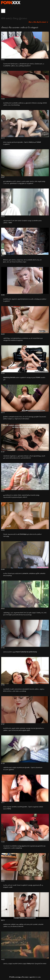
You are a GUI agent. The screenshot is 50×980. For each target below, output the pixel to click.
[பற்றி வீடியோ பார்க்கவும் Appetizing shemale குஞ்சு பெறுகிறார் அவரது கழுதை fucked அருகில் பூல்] (25, 359)
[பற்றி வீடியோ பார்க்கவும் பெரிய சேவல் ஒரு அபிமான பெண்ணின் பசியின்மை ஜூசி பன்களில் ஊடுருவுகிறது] (25, 555)
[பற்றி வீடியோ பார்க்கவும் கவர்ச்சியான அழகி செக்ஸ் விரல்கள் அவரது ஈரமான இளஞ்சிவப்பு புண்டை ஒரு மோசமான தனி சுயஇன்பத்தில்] (25, 710)
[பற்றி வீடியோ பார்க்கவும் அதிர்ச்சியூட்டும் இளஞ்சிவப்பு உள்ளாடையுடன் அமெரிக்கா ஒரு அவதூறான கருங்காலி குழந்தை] (25, 320)
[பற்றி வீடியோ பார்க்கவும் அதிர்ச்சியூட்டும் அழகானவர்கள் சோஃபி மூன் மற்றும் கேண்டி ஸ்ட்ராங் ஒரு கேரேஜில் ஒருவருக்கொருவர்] (25, 594)
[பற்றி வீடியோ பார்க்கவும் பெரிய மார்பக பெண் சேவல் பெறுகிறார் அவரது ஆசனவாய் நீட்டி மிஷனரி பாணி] (25, 867)
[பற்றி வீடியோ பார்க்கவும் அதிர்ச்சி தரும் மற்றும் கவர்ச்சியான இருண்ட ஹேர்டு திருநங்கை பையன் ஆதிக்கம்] (25, 749)
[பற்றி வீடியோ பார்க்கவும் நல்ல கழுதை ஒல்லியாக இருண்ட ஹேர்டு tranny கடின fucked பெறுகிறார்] (25, 124)
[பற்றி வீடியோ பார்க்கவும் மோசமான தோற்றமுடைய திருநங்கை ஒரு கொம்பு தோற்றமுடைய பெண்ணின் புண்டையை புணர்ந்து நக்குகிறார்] (25, 45)
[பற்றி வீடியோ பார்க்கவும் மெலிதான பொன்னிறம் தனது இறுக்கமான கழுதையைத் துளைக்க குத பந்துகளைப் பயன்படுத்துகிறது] (25, 827)
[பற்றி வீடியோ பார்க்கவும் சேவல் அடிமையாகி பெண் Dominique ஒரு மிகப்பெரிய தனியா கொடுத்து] (25, 516)
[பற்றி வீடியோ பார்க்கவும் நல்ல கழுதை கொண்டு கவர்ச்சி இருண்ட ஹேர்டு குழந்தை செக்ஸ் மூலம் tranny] (25, 788)
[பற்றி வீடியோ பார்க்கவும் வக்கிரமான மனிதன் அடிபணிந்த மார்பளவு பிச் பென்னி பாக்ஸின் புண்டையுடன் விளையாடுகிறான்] (25, 906)
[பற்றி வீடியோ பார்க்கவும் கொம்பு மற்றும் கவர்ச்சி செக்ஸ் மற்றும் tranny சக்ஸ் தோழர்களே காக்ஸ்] (25, 945)
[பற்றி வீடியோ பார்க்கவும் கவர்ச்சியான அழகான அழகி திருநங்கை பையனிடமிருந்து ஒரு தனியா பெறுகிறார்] (25, 280)
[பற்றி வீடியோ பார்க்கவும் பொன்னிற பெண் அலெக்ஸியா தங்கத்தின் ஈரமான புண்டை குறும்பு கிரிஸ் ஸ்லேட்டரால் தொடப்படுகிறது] (25, 670)
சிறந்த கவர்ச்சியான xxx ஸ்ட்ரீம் (11, 3)
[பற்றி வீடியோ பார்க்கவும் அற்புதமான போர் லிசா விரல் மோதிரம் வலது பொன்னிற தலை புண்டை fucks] (25, 202)
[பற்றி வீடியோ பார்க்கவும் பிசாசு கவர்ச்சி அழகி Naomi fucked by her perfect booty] (25, 633)
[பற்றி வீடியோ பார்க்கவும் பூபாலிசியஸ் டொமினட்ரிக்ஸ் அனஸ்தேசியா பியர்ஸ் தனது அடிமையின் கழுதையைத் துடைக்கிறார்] (25, 477)
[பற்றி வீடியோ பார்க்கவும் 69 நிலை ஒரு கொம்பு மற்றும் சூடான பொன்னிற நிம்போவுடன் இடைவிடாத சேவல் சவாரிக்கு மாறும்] (25, 241)
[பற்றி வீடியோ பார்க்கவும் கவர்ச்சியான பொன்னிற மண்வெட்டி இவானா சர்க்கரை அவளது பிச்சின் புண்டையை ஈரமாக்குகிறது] (25, 84)
